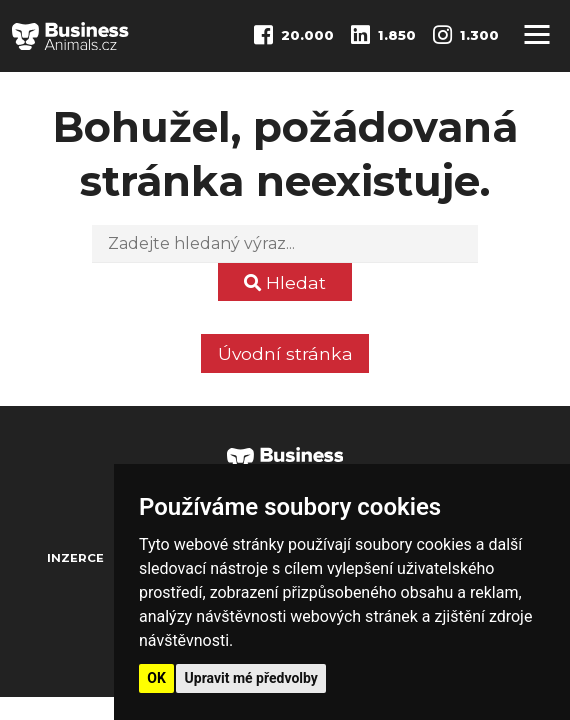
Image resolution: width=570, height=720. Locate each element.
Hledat (285, 282)
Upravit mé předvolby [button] (251, 678)
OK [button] (156, 678)
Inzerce (75, 558)
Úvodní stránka (285, 353)
